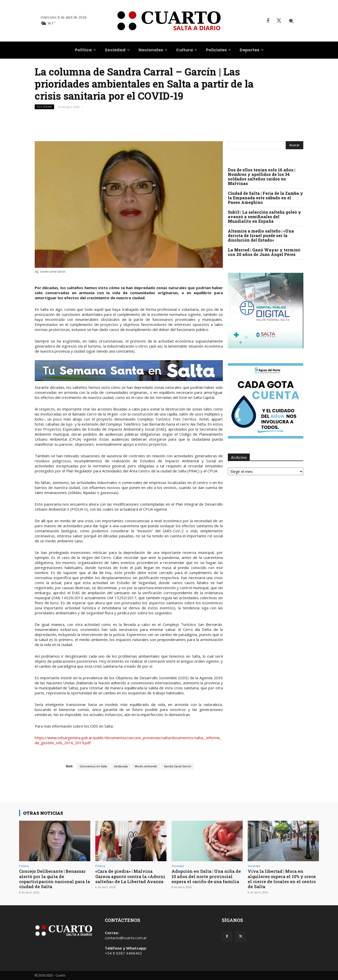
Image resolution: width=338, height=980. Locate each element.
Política (24, 866)
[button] (291, 21)
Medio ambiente (146, 766)
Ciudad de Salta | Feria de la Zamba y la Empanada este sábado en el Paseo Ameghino (265, 198)
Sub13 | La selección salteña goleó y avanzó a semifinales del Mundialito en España (264, 217)
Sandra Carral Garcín (178, 766)
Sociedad (44, 107)
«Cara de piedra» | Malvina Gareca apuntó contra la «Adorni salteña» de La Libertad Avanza (130, 876)
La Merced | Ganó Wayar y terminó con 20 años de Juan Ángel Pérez (264, 252)
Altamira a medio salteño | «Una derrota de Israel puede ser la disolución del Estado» (261, 235)
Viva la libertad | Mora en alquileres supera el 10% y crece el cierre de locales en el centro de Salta (282, 879)
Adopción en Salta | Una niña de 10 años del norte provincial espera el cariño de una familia (206, 876)
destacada (121, 766)
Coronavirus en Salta (93, 766)
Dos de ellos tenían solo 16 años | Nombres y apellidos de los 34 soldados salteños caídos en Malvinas (262, 177)
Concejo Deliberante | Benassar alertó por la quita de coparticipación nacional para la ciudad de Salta (55, 879)
